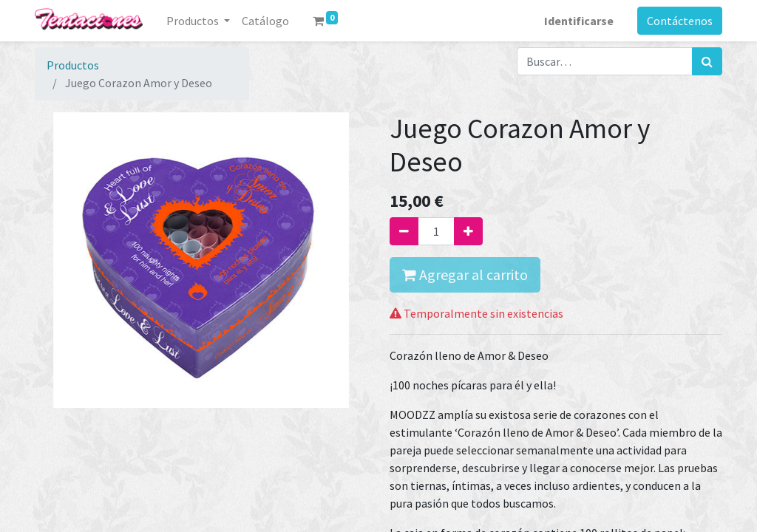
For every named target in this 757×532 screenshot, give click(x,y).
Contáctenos (680, 21)
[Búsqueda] (707, 61)
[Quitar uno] (404, 231)
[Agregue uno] (468, 231)
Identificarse (579, 21)
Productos (73, 65)
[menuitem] (265, 21)
